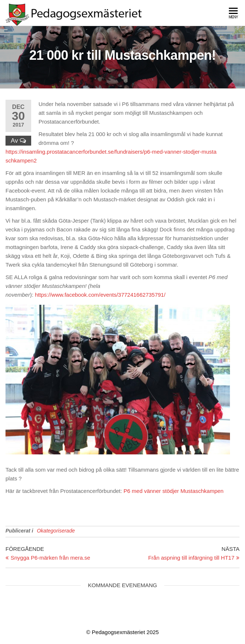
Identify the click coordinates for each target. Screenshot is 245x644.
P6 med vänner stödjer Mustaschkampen (174, 491)
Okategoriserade (56, 531)
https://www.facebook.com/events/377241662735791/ (100, 295)
